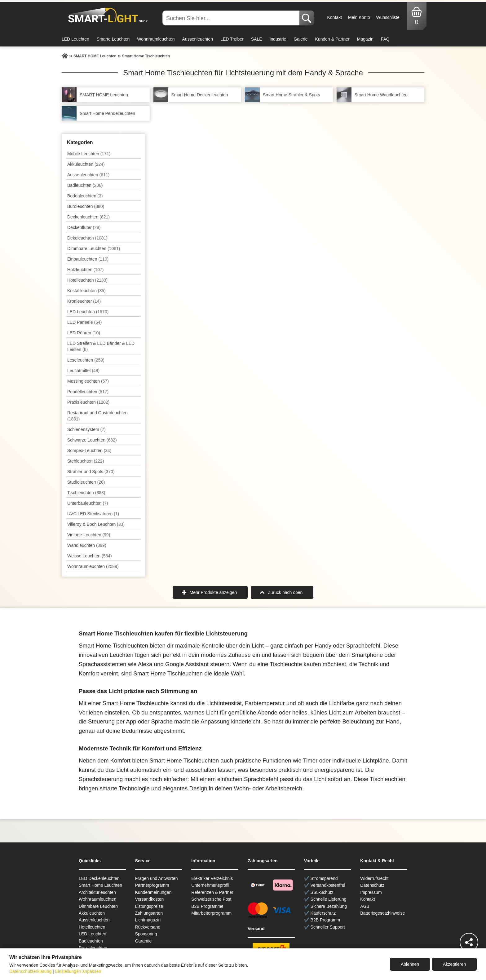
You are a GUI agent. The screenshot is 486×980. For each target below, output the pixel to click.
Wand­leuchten (87, 545)
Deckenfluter (84, 227)
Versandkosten (150, 899)
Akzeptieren (454, 964)
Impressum (371, 892)
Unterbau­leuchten (88, 503)
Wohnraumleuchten (156, 39)
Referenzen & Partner (212, 892)
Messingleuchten (88, 381)
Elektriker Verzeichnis (212, 878)
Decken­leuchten (88, 217)
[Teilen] (469, 942)
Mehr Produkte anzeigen (213, 592)
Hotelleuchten (87, 280)
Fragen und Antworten (157, 878)
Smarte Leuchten (113, 39)
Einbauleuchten (88, 259)
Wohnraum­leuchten (93, 566)
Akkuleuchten (86, 164)
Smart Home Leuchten (100, 885)
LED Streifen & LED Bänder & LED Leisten (101, 346)
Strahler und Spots (91, 472)
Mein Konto (359, 17)
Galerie (300, 39)
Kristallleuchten (86, 291)
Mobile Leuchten (89, 154)
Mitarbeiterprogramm (211, 913)
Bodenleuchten (85, 196)
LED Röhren (84, 333)
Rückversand (148, 927)
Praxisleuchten (88, 402)
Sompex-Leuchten (89, 450)
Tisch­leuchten (86, 493)
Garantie (144, 941)
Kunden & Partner (332, 39)
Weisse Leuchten (90, 556)
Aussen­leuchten (88, 175)
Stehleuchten (86, 461)
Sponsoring (146, 934)
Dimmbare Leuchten (94, 248)
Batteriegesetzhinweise (382, 913)
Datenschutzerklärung (30, 971)
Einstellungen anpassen (78, 971)
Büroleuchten (86, 206)
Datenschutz (372, 885)
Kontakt (334, 17)
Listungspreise (149, 906)
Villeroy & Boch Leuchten (96, 524)
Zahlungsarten (149, 913)
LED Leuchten (75, 39)
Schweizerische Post (211, 899)
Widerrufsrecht (374, 878)
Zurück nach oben (285, 592)
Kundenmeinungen (153, 892)
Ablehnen (410, 964)
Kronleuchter (84, 301)
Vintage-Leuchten (89, 535)
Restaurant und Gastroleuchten (97, 416)
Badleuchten (85, 185)
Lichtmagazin (148, 920)
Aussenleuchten (198, 39)
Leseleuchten (86, 360)
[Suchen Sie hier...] (232, 18)
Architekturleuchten (97, 892)
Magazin (365, 39)
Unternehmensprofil (210, 885)
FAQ (385, 39)
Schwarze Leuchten (92, 440)
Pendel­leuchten (88, 392)
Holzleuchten (86, 270)
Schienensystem (86, 429)
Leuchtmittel (83, 371)
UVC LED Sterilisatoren (93, 514)
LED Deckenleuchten (99, 878)
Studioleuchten (86, 482)
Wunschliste (388, 17)
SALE (257, 39)
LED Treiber (232, 39)
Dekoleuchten (87, 238)
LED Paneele (84, 322)
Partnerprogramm (152, 885)
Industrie (278, 39)
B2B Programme (207, 906)
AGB (365, 906)
